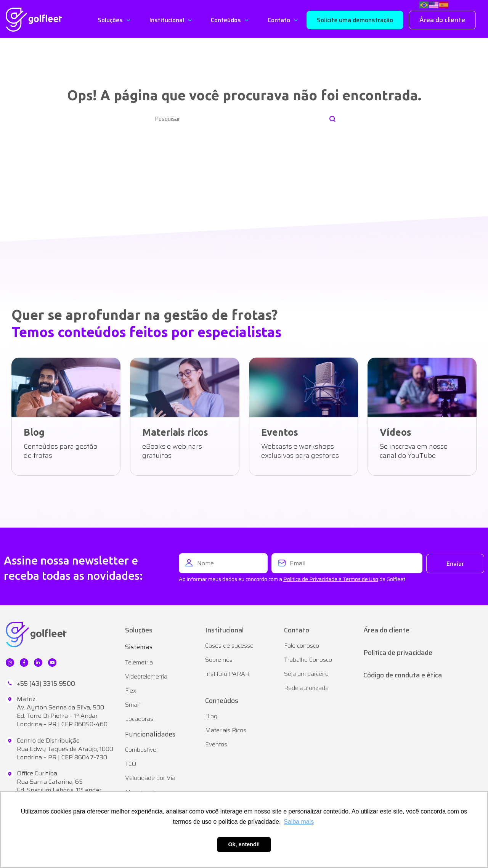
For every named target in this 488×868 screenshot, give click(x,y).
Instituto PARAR (227, 674)
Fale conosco (302, 646)
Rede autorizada (306, 688)
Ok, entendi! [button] (244, 844)
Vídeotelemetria (146, 676)
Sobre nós (219, 660)
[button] (355, 20)
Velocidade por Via (150, 778)
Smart (133, 705)
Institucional (167, 20)
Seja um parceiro (306, 674)
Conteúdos (226, 20)
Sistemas (139, 647)
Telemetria (139, 662)
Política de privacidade (398, 653)
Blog (211, 716)
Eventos (216, 744)
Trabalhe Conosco (308, 660)
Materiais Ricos (226, 730)
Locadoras (139, 719)
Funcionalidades (150, 734)
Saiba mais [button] (299, 822)
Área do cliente (386, 630)
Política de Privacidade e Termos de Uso (331, 579)
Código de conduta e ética (403, 675)
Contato (279, 20)
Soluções (110, 20)
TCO (131, 764)
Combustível (141, 750)
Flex (131, 691)
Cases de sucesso (229, 646)
